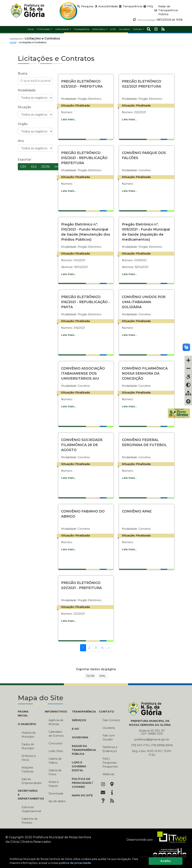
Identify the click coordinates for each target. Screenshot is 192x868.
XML (102, 676)
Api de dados (57, 801)
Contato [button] (138, 29)
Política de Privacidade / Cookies (82, 783)
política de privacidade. (75, 863)
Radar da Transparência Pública (82, 750)
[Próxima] (109, 648)
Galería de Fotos (55, 772)
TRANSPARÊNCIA (82, 712)
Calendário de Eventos (56, 734)
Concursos (55, 743)
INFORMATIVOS (55, 712)
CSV (23, 167)
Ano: (21, 141)
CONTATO (106, 712)
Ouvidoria (80, 737)
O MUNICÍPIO (27, 724)
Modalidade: (27, 90)
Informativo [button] (99, 29)
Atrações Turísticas (28, 769)
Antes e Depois (54, 784)
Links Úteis (56, 751)
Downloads (56, 794)
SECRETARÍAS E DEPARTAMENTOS (28, 795)
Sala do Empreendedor (30, 781)
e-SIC (76, 729)
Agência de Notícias (56, 722)
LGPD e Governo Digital (79, 766)
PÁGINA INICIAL (23, 714)
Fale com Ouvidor (109, 737)
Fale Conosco (111, 720)
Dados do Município (28, 746)
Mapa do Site (82, 795)
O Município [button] (44, 29)
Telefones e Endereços (110, 749)
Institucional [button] (62, 29)
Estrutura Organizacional (30, 809)
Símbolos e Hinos (29, 758)
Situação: (25, 107)
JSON (45, 167)
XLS (34, 167)
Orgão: (23, 124)
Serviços (79, 720)
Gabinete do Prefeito (30, 821)
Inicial (13, 42)
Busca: (23, 73)
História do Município (29, 735)
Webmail (108, 774)
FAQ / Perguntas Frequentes (110, 763)
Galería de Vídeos (55, 761)
